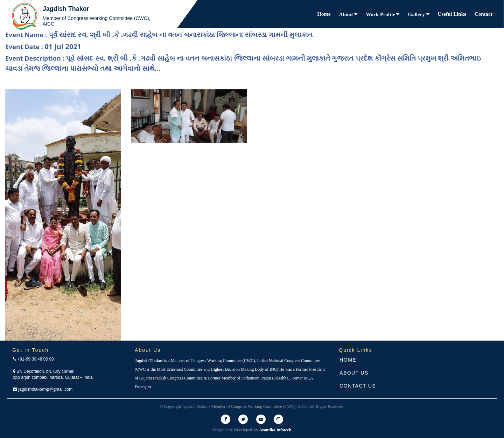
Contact (484, 14)
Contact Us (358, 386)
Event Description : (243, 63)
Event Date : (43, 46)
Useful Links (452, 14)
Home (324, 14)
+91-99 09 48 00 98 (33, 359)
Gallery (417, 14)
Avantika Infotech (275, 430)
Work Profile (381, 14)
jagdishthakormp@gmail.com (43, 389)
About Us (354, 373)
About (347, 14)
